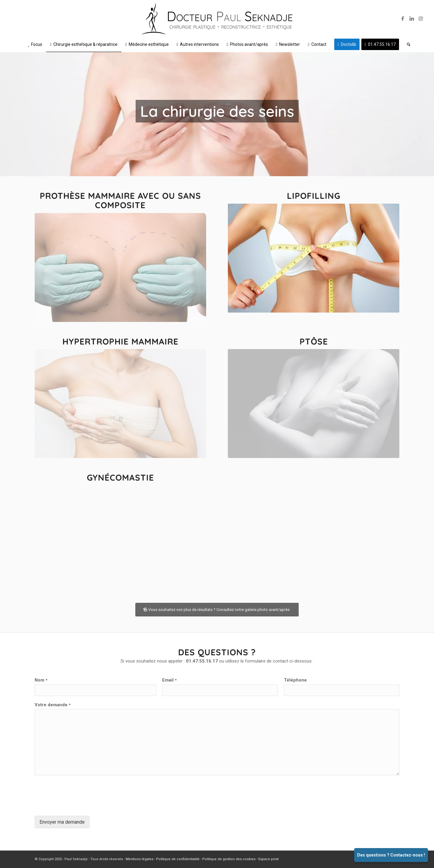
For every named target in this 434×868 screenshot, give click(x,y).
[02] (314, 258)
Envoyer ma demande (62, 822)
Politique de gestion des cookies (229, 859)
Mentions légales (140, 859)
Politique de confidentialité (178, 859)
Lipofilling (314, 196)
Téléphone (295, 680)
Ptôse (314, 341)
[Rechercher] (407, 44)
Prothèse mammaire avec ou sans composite (120, 200)
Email (169, 680)
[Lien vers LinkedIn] (412, 18)
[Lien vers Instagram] (421, 18)
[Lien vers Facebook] (403, 18)
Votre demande (53, 705)
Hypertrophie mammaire (120, 341)
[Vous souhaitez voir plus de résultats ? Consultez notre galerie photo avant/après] (217, 610)
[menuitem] (35, 44)
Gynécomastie (120, 477)
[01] (120, 267)
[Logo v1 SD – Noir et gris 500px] (217, 20)
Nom (41, 680)
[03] (120, 404)
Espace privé (269, 859)
